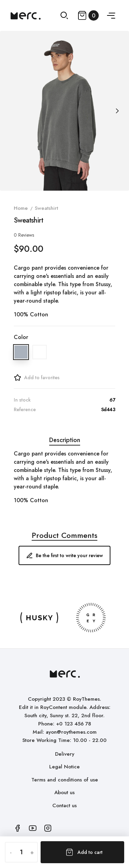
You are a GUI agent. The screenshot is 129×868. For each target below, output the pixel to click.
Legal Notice (64, 767)
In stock (22, 400)
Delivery (65, 754)
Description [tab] (65, 440)
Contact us (64, 805)
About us (64, 792)
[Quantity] (21, 852)
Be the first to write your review (64, 555)
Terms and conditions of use (65, 780)
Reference (25, 409)
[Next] (117, 111)
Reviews (24, 235)
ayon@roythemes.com (71, 732)
